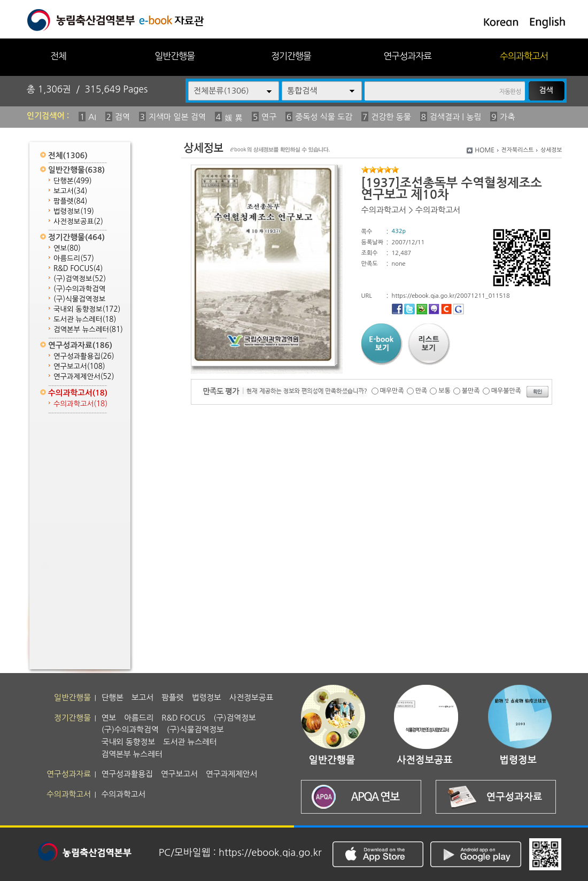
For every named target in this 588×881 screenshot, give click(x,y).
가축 (507, 117)
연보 (67, 248)
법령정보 (74, 211)
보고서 (70, 191)
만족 (421, 391)
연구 (269, 117)
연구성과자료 (407, 56)
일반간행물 (175, 56)
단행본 (73, 181)
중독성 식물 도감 (324, 117)
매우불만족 (506, 391)
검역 (122, 117)
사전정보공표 (78, 222)
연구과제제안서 (84, 377)
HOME (485, 150)
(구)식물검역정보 (79, 299)
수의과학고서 (524, 56)
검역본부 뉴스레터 (88, 330)
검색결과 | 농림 (456, 117)
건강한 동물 (391, 117)
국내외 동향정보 (87, 309)
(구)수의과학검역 (79, 289)
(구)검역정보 (80, 279)
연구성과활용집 (84, 356)
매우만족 (392, 391)
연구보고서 (79, 366)
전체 (58, 56)
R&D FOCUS (78, 269)
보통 (444, 391)
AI (92, 117)
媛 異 (234, 118)
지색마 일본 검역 (177, 117)
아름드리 (74, 258)
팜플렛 (70, 201)
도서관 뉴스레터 (85, 319)
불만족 (471, 391)
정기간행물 (291, 56)
